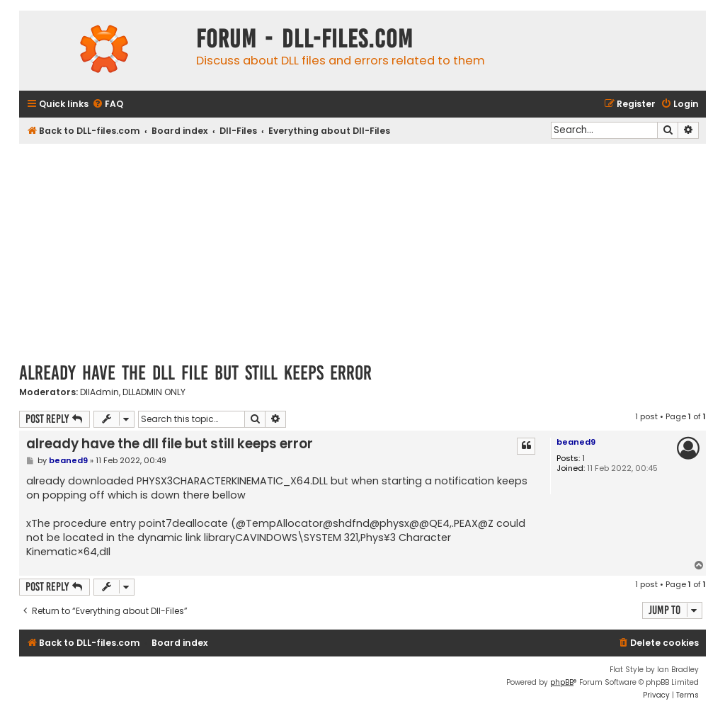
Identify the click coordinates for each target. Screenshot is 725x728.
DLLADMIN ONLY (154, 392)
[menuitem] (108, 104)
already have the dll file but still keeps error (195, 373)
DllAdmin (99, 392)
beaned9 (576, 442)
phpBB (562, 682)
